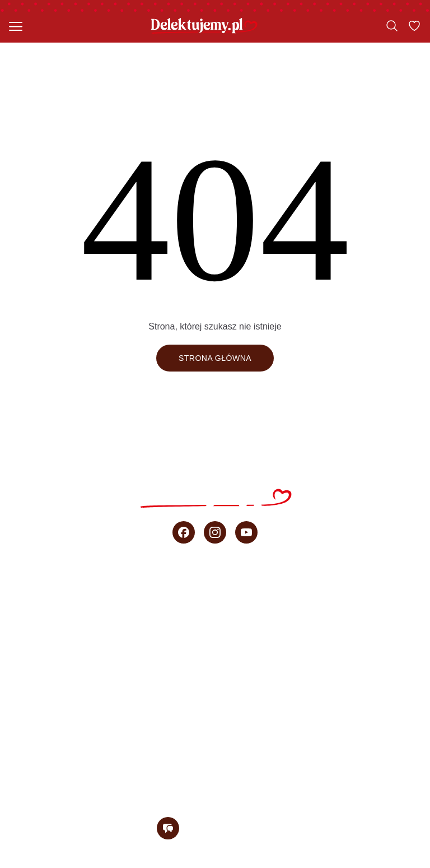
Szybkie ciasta (215, 611)
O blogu (215, 759)
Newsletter (215, 784)
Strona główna (215, 358)
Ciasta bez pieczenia (215, 636)
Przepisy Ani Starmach (215, 661)
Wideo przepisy (215, 685)
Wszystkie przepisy (215, 587)
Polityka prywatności (190, 862)
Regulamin (105, 862)
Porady (215, 710)
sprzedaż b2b (215, 735)
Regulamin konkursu (300, 862)
